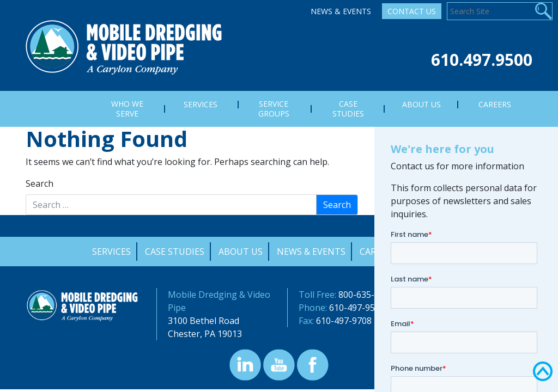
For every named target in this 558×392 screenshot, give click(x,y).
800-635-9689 (366, 295)
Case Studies (175, 252)
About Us (241, 252)
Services (111, 252)
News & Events (341, 11)
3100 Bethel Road (204, 321)
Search (40, 183)
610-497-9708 (344, 321)
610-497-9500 (357, 308)
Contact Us (412, 11)
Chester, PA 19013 (205, 334)
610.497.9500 (482, 60)
